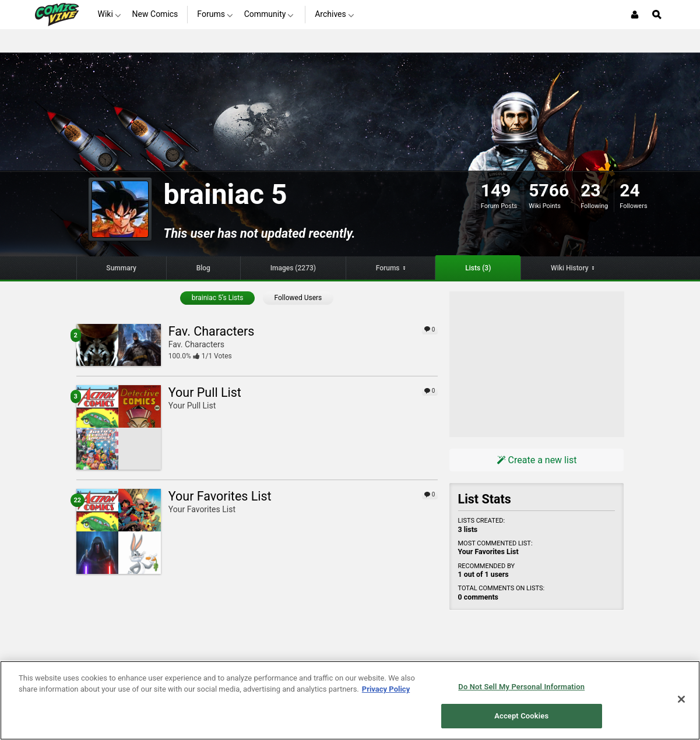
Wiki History (570, 268)
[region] (350, 700)
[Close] (681, 699)
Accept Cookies (521, 716)
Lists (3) (478, 268)
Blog (203, 268)
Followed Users (298, 298)
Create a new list (537, 460)
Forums (388, 268)
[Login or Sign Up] (635, 15)
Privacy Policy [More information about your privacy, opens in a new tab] (386, 689)
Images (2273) (293, 268)
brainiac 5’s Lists (218, 298)
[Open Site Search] (657, 15)
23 (590, 190)
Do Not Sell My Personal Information (521, 687)
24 (629, 190)
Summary (121, 268)
